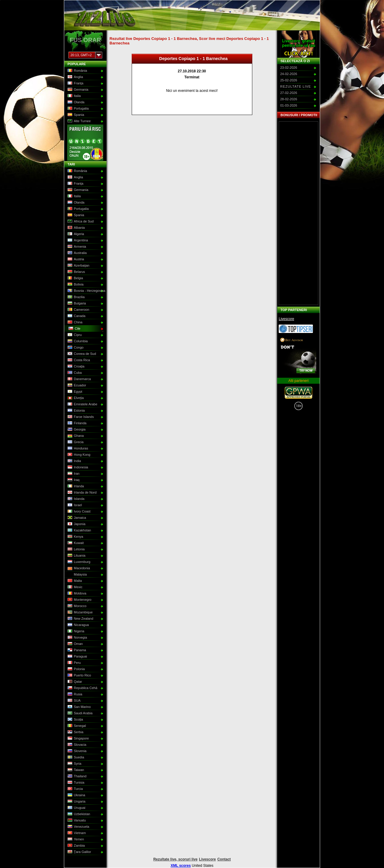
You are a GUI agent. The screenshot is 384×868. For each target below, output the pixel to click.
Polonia (76, 669)
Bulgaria (76, 304)
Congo (75, 348)
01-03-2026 (289, 105)
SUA (73, 701)
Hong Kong (78, 455)
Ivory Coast (78, 512)
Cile (74, 329)
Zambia (76, 846)
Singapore (78, 739)
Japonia (76, 524)
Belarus (76, 272)
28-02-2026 (289, 99)
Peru (73, 663)
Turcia (75, 789)
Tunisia (75, 783)
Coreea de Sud (81, 354)
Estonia (76, 411)
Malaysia (76, 575)
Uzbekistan (78, 814)
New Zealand (80, 619)
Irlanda (75, 486)
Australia (76, 253)
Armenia (76, 247)
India (74, 461)
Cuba (74, 373)
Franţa (75, 83)
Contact (224, 859)
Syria (74, 764)
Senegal (76, 726)
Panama (76, 650)
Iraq (73, 480)
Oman (75, 644)
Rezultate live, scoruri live (175, 859)
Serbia (75, 732)
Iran (73, 474)
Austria (75, 259)
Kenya (75, 537)
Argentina (77, 240)
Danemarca (79, 379)
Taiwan (75, 770)
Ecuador (76, 386)
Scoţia (75, 720)
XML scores (181, 866)
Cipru (74, 335)
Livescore (286, 319)
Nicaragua (78, 625)
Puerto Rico (79, 676)
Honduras (77, 449)
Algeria (75, 234)
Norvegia (77, 638)
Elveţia (75, 398)
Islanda (75, 499)
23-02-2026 (289, 68)
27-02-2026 (289, 93)
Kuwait (75, 543)
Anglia (75, 77)
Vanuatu (76, 821)
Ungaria (76, 802)
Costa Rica (78, 360)
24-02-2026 (289, 74)
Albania (76, 228)
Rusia (74, 694)
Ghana (75, 436)
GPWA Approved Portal (298, 393)
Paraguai (77, 657)
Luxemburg (78, 562)
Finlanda (76, 423)
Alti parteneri (298, 381)
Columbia (77, 341)
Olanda (75, 102)
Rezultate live (296, 86)
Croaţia (75, 367)
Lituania (76, 556)
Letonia (75, 549)
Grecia (75, 442)
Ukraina (76, 795)
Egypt (74, 392)
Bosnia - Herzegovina (85, 291)
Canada (76, 316)
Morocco (76, 606)
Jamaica (76, 518)
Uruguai (76, 808)
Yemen (75, 839)
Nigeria (75, 631)
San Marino (78, 707)
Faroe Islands (80, 417)
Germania (77, 90)
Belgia (75, 278)
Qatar (74, 682)
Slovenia (76, 751)
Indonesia (77, 467)
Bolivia (75, 285)
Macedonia (78, 568)
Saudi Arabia (79, 713)
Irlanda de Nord (81, 493)
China (74, 322)
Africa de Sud (80, 222)
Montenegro (79, 600)
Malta (74, 581)
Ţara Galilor (79, 852)
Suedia (75, 758)
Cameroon (78, 310)
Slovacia (76, 745)
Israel (74, 505)
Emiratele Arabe (82, 404)
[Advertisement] (298, 213)
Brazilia (75, 297)
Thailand (76, 776)
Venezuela (78, 827)
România (77, 71)
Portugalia (78, 109)
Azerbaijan (78, 266)
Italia (73, 96)
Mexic (74, 587)
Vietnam (76, 833)
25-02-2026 (289, 80)
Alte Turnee (78, 121)
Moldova (76, 594)
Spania (75, 115)
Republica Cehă (82, 688)
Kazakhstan (79, 531)
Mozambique (79, 612)
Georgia (76, 430)
